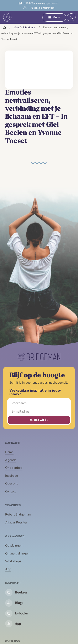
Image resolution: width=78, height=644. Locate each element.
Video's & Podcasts (25, 27)
